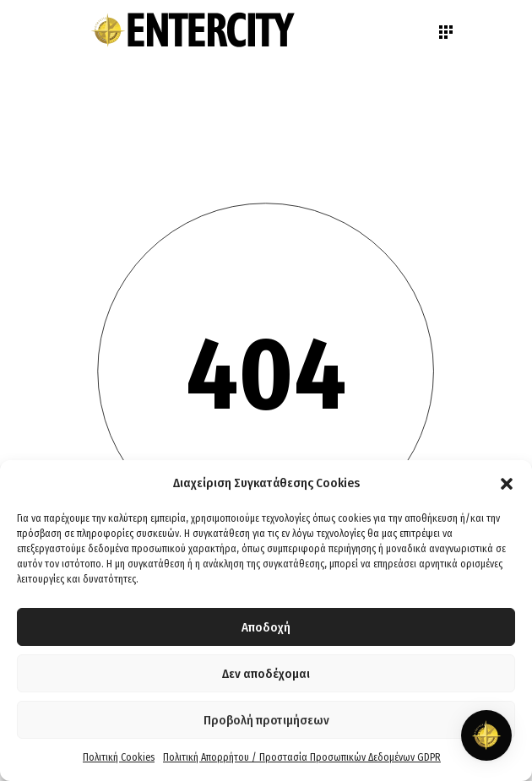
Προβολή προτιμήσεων (266, 720)
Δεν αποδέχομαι (266, 674)
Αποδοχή (266, 627)
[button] (507, 484)
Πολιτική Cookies (119, 757)
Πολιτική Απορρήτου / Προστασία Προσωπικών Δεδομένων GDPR (302, 757)
